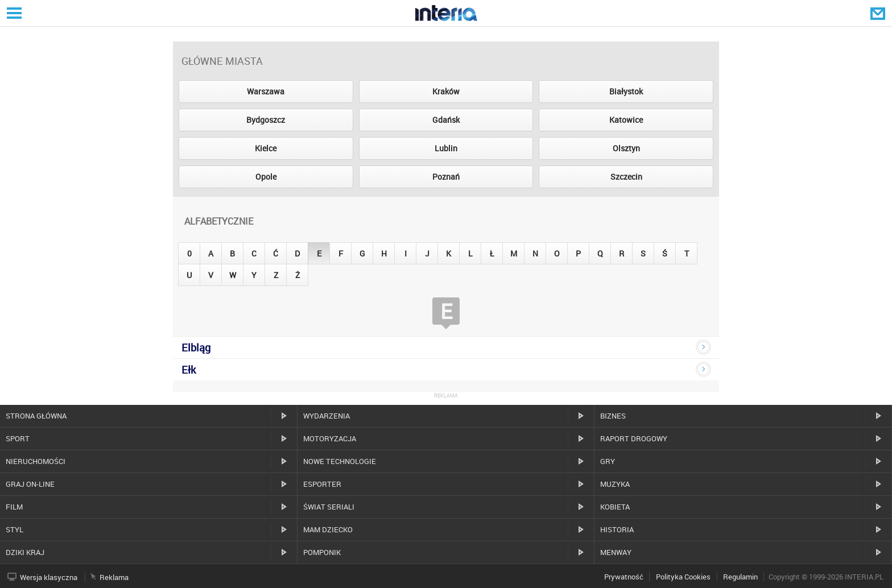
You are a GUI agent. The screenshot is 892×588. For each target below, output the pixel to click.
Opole (266, 177)
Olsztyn (626, 148)
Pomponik (322, 552)
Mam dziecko (328, 529)
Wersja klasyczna (49, 577)
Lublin (446, 148)
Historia (617, 529)
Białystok (626, 91)
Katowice (626, 120)
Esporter (322, 484)
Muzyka (615, 484)
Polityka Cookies (683, 577)
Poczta (879, 13)
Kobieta (615, 507)
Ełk (189, 370)
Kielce (266, 148)
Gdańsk (446, 120)
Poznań (446, 177)
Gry (608, 461)
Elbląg (196, 347)
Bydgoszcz (266, 120)
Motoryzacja (330, 438)
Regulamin (740, 577)
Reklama (114, 577)
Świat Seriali (329, 507)
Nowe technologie (340, 461)
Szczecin (626, 177)
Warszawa (266, 91)
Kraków (446, 91)
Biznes (613, 416)
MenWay (616, 552)
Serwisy (13, 13)
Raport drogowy (634, 438)
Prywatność (624, 577)
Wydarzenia (327, 416)
